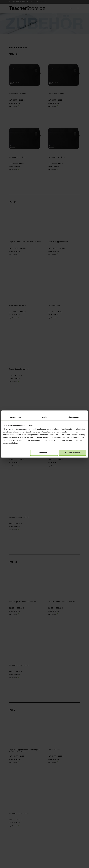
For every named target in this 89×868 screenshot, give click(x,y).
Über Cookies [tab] (74, 417)
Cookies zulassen (73, 453)
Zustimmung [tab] (15, 417)
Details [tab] (44, 417)
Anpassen (44, 453)
